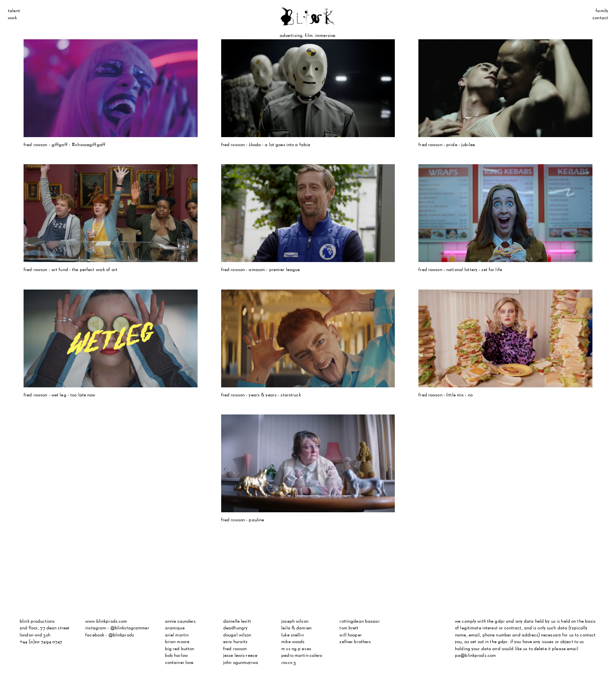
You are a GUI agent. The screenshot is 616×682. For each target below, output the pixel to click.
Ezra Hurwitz (236, 642)
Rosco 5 (289, 663)
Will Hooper (350, 635)
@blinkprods (121, 635)
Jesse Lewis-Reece (240, 656)
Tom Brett (349, 628)
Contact (600, 18)
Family (602, 11)
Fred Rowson (235, 649)
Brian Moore (177, 642)
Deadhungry (235, 628)
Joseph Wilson (295, 621)
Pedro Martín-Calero (302, 656)
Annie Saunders (181, 621)
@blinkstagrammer (130, 628)
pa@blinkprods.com (475, 656)
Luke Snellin (292, 635)
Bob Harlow (176, 656)
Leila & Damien (296, 628)
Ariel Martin (177, 635)
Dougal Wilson (237, 635)
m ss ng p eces (296, 649)
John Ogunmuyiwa (241, 663)
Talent (14, 11)
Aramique (175, 628)
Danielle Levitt (237, 621)
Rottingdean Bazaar (359, 621)
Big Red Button (180, 649)
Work (13, 18)
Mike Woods (293, 642)
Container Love (179, 663)
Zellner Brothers (355, 642)
